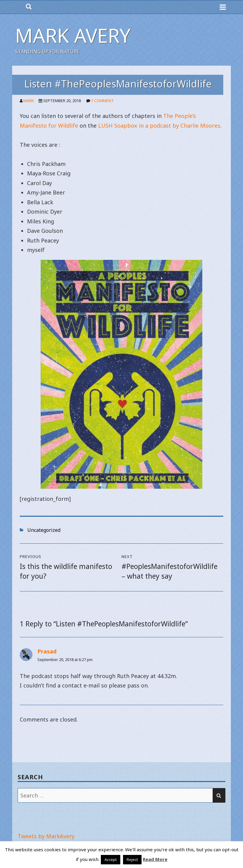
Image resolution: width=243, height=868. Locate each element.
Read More (155, 859)
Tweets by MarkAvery (46, 836)
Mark (29, 101)
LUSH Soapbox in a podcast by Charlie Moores (159, 126)
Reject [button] (132, 859)
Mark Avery (73, 35)
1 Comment (103, 101)
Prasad (47, 651)
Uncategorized (44, 530)
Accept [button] (111, 859)
